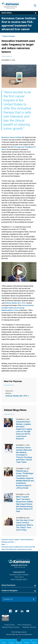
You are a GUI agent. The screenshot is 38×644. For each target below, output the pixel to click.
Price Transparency (24, 625)
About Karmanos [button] (8, 585)
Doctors (3, 642)
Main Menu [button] (7, 13)
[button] (36, 6)
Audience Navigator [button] (10, 590)
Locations (11, 642)
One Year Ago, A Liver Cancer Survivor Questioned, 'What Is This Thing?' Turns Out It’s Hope (25, 525)
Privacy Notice (10, 625)
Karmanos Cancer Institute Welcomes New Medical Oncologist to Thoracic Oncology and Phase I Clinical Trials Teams (24, 455)
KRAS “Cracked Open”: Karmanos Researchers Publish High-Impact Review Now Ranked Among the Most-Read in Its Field (24, 504)
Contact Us (8, 599)
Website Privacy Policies (11, 627)
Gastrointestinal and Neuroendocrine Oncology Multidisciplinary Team (18, 308)
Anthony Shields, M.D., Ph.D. (15, 303)
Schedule (26, 642)
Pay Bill (33, 642)
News (3, 544)
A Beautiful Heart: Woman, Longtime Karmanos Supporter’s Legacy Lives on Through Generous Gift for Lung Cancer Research (24, 430)
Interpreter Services (29, 627)
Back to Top (19, 640)
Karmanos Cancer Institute (11, 137)
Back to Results (9, 36)
